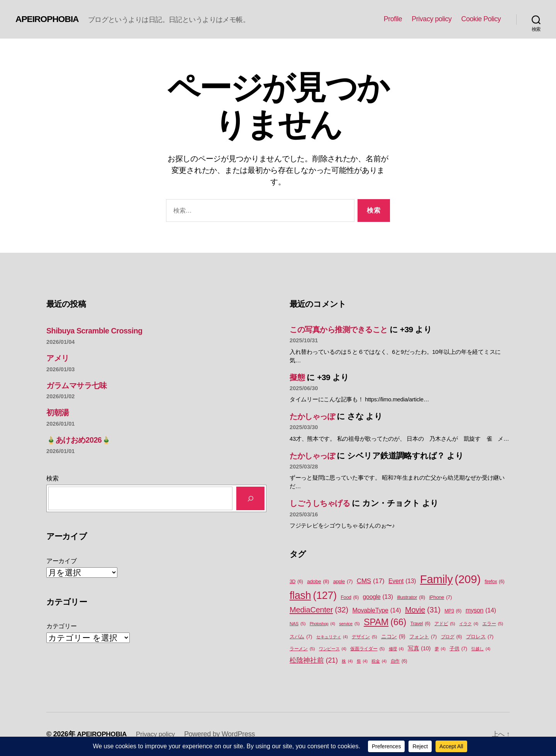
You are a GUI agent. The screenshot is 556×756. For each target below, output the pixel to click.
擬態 (297, 377)
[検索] (250, 498)
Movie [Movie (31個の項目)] (423, 610)
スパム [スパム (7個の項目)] (301, 637)
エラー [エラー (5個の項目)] (493, 624)
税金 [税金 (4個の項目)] (379, 661)
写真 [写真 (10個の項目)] (419, 649)
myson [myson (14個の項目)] (481, 610)
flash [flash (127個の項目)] (313, 595)
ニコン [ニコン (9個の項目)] (393, 637)
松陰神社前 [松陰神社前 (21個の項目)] (314, 660)
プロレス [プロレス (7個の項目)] (480, 637)
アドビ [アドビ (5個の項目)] (445, 624)
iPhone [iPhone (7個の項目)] (440, 597)
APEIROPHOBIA (49, 19)
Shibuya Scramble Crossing (98, 331)
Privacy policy (431, 19)
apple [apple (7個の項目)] (343, 581)
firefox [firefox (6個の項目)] (494, 582)
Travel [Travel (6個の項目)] (420, 624)
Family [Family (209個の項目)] (450, 579)
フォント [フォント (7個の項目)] (423, 637)
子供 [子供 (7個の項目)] (458, 649)
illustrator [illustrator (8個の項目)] (411, 597)
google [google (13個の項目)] (378, 597)
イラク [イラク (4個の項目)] (469, 624)
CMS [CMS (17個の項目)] (371, 581)
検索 (52, 478)
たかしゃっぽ (314, 416)
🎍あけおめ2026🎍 (81, 440)
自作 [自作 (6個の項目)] (399, 661)
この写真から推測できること (343, 329)
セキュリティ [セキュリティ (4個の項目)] (332, 637)
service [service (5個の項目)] (349, 624)
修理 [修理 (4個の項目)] (396, 649)
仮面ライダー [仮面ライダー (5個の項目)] (367, 649)
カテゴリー (62, 626)
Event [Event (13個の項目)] (402, 581)
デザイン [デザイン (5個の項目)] (364, 637)
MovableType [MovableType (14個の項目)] (376, 610)
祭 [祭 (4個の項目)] (362, 661)
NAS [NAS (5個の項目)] (297, 624)
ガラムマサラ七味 (79, 385)
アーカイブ (62, 561)
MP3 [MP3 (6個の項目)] (453, 611)
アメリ (59, 358)
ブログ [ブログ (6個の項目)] (452, 637)
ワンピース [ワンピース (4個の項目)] (333, 649)
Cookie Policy (481, 19)
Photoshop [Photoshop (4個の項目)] (322, 624)
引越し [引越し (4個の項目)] (481, 649)
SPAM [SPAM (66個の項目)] (385, 622)
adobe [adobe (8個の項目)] (318, 582)
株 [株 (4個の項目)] (347, 661)
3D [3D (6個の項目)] (296, 582)
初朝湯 (58, 412)
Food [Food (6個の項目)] (350, 598)
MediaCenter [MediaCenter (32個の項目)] (319, 610)
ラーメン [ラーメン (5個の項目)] (302, 649)
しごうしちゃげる (323, 503)
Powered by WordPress (224, 734)
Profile (393, 19)
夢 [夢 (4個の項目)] (440, 649)
